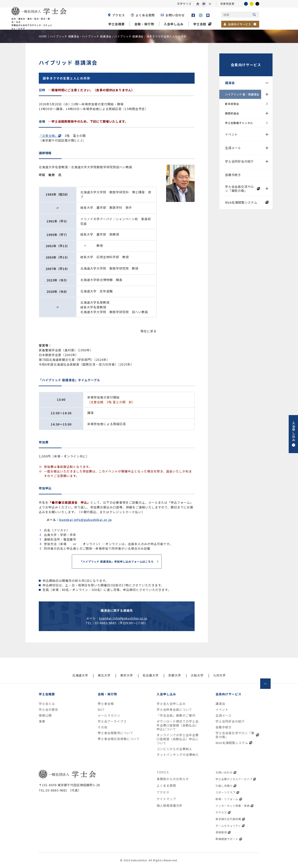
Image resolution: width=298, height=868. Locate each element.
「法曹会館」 (48, 136)
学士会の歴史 (48, 710)
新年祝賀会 (232, 104)
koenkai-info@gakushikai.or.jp (86, 520)
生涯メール (233, 148)
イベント (231, 134)
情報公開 (45, 715)
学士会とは (47, 704)
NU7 (101, 710)
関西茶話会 (232, 113)
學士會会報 (106, 704)
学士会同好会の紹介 (239, 161)
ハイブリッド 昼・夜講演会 (242, 94)
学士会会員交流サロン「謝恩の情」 (239, 189)
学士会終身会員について (174, 710)
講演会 (230, 83)
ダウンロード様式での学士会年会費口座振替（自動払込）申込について (178, 725)
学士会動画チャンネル (239, 123)
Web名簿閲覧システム (241, 202)
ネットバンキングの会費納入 (178, 755)
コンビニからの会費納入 (174, 749)
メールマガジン (109, 715)
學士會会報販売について (115, 733)
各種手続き (233, 175)
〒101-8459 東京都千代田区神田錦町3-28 (69, 785)
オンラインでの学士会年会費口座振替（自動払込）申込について (178, 739)
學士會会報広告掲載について (119, 739)
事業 (42, 721)
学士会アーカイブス (112, 721)
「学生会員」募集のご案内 (176, 715)
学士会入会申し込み (171, 704)
